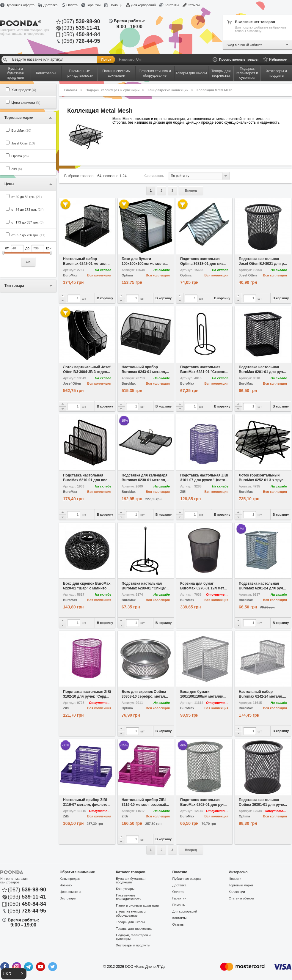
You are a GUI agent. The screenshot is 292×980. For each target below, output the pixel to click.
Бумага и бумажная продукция (131, 880)
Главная (71, 90)
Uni (139, 59)
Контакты (172, 5)
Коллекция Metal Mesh (215, 90)
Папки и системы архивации (137, 905)
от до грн (28, 255)
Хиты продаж (70, 879)
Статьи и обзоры (241, 898)
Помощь (116, 5)
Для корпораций (143, 5)
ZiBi (17, 169)
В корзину (105, 298)
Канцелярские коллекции (168, 90)
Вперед (191, 191)
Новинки (66, 885)
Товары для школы (130, 922)
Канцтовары (125, 889)
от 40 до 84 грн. (26, 197)
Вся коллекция (99, 275)
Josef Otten (23, 143)
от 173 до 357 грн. (27, 222)
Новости (235, 879)
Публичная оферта (20, 5)
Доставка (50, 5)
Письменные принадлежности (129, 897)
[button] (14, 974)
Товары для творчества (134, 929)
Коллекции (237, 892)
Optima (20, 156)
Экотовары (68, 898)
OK (28, 262)
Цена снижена (26, 103)
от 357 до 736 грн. (28, 235)
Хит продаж (24, 90)
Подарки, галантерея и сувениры (113, 90)
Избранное (278, 59)
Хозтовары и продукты (133, 945)
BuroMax (21, 130)
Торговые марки (241, 885)
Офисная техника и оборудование (131, 914)
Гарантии (94, 5)
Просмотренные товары (239, 59)
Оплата (72, 5)
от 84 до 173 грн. (27, 210)
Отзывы (194, 5)
